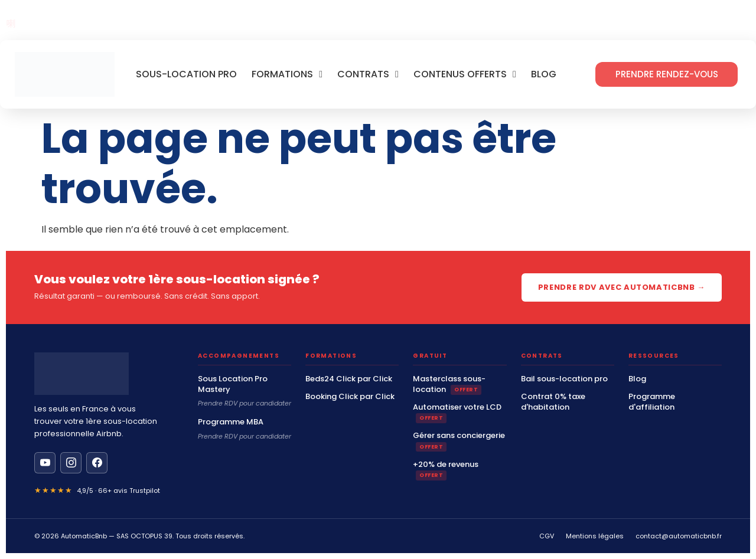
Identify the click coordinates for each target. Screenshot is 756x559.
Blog (544, 74)
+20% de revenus (446, 470)
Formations (287, 74)
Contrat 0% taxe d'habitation (553, 402)
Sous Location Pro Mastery (233, 384)
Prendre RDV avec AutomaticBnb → (622, 287)
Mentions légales (595, 536)
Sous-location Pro (186, 74)
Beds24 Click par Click (349, 379)
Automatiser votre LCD (457, 413)
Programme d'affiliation (652, 402)
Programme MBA (231, 422)
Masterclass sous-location (449, 384)
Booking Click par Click (350, 397)
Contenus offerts (465, 74)
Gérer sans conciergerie (459, 441)
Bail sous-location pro (564, 379)
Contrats (368, 74)
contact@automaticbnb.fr (679, 536)
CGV (547, 536)
